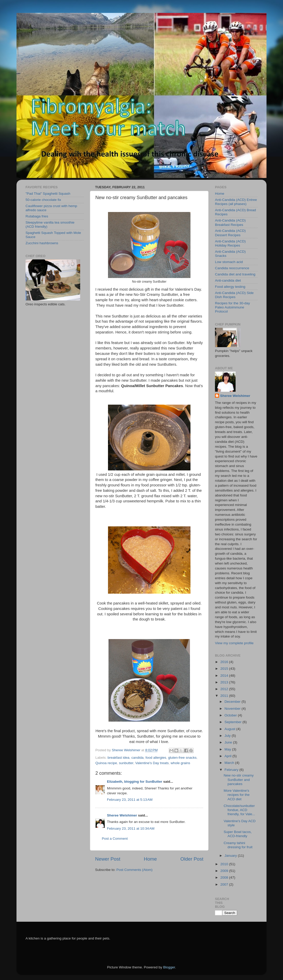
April (228, 756)
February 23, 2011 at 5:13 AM (130, 800)
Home (150, 859)
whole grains (180, 763)
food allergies (156, 758)
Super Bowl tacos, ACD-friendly (238, 834)
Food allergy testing (230, 287)
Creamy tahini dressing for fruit (238, 845)
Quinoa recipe (106, 763)
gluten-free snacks (182, 758)
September (234, 722)
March (230, 763)
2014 (225, 676)
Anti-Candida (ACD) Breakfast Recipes (230, 222)
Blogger (169, 967)
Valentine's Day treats (152, 763)
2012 (225, 689)
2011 (225, 696)
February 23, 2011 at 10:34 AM (131, 828)
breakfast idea (118, 758)
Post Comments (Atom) (135, 870)
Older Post (192, 859)
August (230, 729)
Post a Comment (115, 839)
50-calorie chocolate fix (43, 200)
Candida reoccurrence (232, 268)
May (228, 749)
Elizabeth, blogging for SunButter (135, 782)
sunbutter (126, 763)
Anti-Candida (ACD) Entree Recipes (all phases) (236, 202)
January (231, 856)
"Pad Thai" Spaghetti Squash (48, 194)
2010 (225, 864)
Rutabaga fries (37, 216)
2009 (225, 871)
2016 (225, 662)
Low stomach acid (229, 262)
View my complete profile (234, 643)
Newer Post (108, 859)
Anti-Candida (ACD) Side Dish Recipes (234, 295)
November (233, 709)
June (229, 742)
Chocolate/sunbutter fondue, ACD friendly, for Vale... (239, 810)
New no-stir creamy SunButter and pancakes (239, 779)
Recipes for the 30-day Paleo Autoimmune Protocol (232, 307)
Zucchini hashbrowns (42, 243)
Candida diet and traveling (235, 274)
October (231, 715)
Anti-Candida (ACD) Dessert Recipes (230, 233)
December (233, 702)
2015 (225, 669)
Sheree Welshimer (122, 815)
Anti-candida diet (228, 280)
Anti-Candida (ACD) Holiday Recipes (230, 243)
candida (138, 758)
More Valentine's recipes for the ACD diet (237, 795)
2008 (225, 877)
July (228, 736)
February (232, 770)
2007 (225, 884)
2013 (225, 682)
